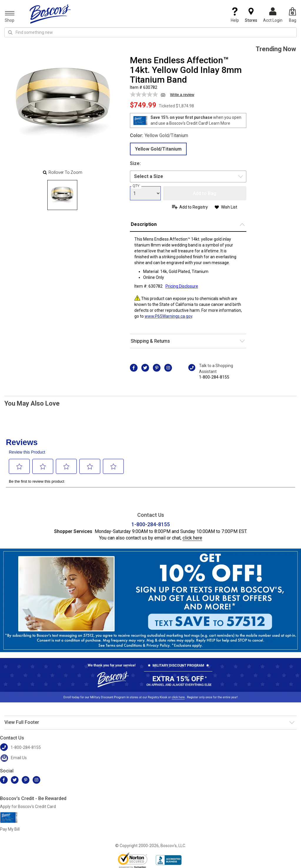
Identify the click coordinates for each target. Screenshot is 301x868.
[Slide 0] (62, 195)
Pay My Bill (10, 829)
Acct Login (273, 15)
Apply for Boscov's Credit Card (28, 807)
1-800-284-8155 (214, 377)
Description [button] (144, 224)
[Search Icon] (10, 32)
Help (235, 15)
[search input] (150, 32)
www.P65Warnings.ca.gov (168, 316)
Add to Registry (194, 207)
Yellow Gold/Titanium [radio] (158, 149)
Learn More (220, 123)
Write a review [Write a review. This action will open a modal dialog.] (182, 95)
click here (192, 538)
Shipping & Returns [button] (150, 341)
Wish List (229, 207)
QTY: (136, 186)
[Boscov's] (50, 14)
